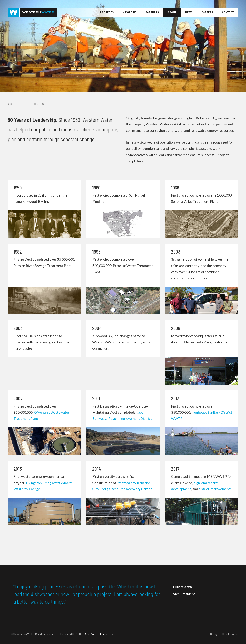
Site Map (90, 634)
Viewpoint (130, 12)
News (189, 12)
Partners (152, 12)
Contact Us (106, 634)
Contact (228, 12)
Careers (207, 12)
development (181, 489)
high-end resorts (206, 483)
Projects (107, 12)
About (172, 12)
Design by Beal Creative (224, 634)
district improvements (215, 489)
